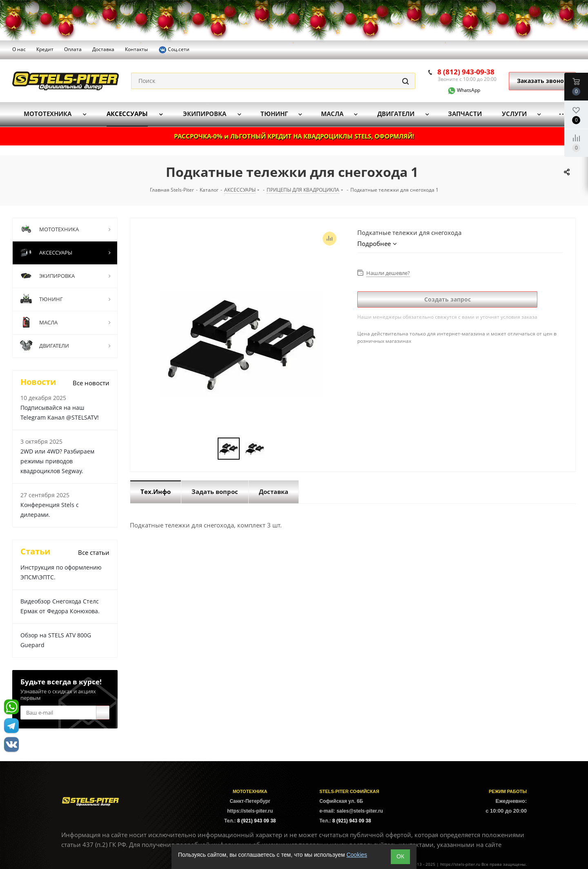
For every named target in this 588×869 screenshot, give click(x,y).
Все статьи (94, 552)
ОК (400, 856)
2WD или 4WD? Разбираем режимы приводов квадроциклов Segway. (57, 461)
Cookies (357, 855)
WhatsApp (459, 90)
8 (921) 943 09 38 (257, 821)
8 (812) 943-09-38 (466, 72)
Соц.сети (174, 50)
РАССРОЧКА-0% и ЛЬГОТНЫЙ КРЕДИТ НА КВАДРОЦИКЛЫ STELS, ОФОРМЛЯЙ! (294, 136)
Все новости (91, 383)
